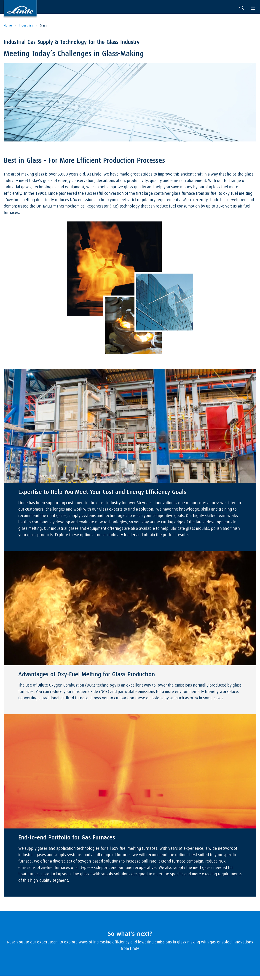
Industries (26, 26)
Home (8, 26)
